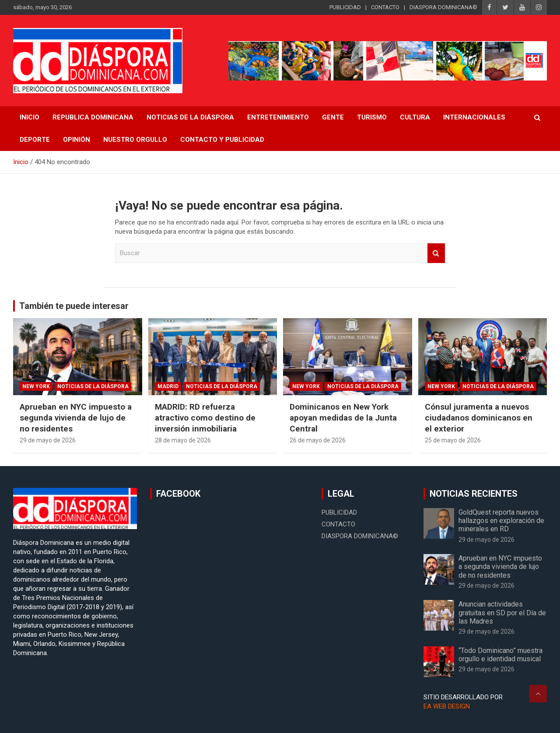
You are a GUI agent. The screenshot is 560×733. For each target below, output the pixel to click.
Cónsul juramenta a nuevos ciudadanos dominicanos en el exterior (479, 417)
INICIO (30, 117)
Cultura (415, 117)
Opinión (77, 140)
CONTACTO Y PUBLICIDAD (222, 140)
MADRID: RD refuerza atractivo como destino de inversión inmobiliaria (205, 417)
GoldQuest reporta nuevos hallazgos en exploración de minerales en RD (501, 521)
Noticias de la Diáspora (93, 386)
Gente (333, 117)
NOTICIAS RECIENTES (474, 494)
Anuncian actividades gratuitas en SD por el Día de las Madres (502, 612)
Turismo (372, 117)
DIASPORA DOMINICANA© (443, 7)
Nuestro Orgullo (135, 140)
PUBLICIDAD (345, 7)
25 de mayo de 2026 (453, 440)
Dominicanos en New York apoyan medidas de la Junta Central (343, 417)
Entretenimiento (278, 117)
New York (36, 386)
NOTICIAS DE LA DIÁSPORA (190, 117)
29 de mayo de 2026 (48, 440)
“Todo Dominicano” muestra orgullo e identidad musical (500, 655)
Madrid (168, 386)
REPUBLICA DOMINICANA (93, 117)
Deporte (35, 140)
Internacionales (474, 117)
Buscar (436, 253)
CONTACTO (385, 7)
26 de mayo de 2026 (318, 440)
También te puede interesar (74, 306)
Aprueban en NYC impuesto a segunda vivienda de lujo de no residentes (76, 417)
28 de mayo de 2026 (183, 440)
